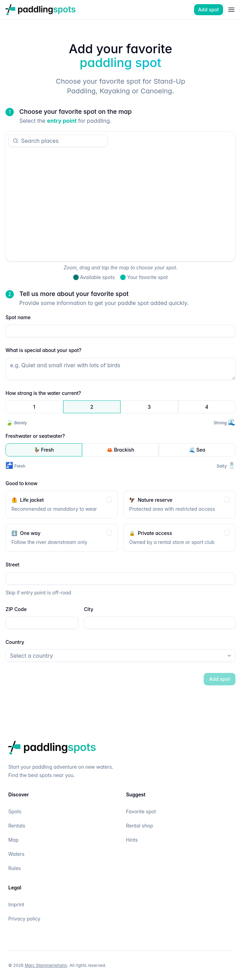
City (89, 609)
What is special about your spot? (44, 350)
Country (15, 642)
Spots (15, 811)
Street (12, 565)
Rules (15, 868)
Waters (16, 854)
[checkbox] (109, 499)
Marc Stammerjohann (46, 965)
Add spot (209, 10)
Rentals (17, 826)
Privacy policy (24, 919)
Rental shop (139, 826)
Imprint (16, 904)
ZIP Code (16, 609)
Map (13, 840)
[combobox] (61, 141)
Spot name (18, 317)
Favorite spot (141, 811)
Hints (132, 840)
